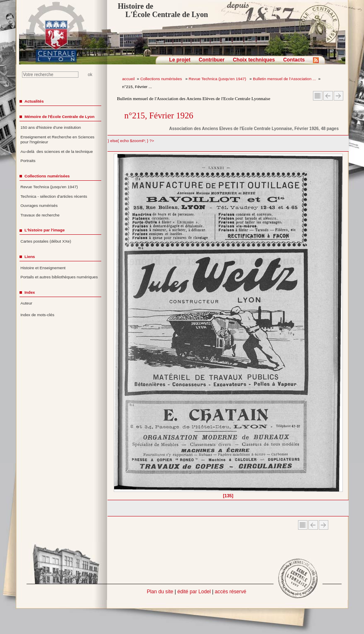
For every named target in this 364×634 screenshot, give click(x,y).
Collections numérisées (162, 79)
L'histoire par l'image (45, 230)
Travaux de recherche (40, 215)
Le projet (180, 60)
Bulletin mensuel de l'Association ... (284, 79)
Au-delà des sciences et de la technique (57, 151)
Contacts (294, 60)
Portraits (28, 161)
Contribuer (212, 60)
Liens (30, 257)
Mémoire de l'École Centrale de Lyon (60, 117)
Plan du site (160, 592)
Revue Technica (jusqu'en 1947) (218, 79)
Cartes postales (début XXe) (46, 241)
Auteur (26, 303)
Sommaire (318, 96)
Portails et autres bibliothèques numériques (59, 277)
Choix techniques (254, 60)
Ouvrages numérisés (39, 205)
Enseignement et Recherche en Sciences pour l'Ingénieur (57, 140)
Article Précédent (328, 96)
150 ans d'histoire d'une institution (51, 127)
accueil (128, 79)
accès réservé (231, 592)
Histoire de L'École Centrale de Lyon (163, 10)
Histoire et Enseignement (43, 268)
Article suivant (338, 96)
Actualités (34, 101)
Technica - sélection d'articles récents (54, 196)
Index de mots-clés (37, 315)
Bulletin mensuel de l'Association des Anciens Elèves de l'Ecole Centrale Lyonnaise (194, 98)
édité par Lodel (194, 592)
